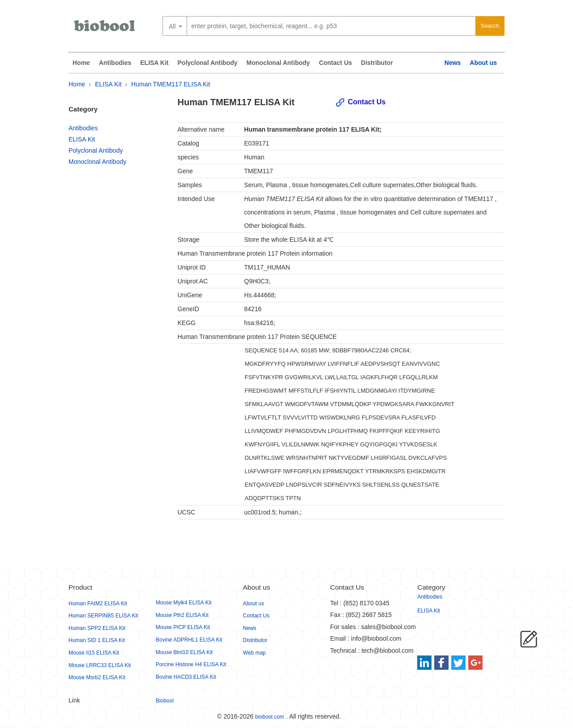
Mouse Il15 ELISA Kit (94, 653)
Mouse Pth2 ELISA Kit (182, 615)
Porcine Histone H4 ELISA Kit (191, 664)
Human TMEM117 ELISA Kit (171, 84)
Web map (254, 653)
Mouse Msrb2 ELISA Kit (97, 677)
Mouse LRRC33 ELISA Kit (100, 665)
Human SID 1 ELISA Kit (97, 640)
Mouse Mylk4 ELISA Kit (184, 603)
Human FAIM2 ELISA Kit (98, 604)
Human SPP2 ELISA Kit (97, 628)
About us (483, 63)
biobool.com (270, 717)
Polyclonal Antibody (208, 63)
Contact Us (335, 63)
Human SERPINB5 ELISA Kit (103, 616)
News (453, 63)
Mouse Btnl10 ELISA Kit (184, 652)
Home (81, 63)
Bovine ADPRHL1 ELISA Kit (189, 640)
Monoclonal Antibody (278, 63)
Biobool (165, 701)
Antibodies (115, 63)
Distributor (377, 63)
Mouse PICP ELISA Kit (183, 627)
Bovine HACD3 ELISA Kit (186, 677)
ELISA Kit (154, 63)
